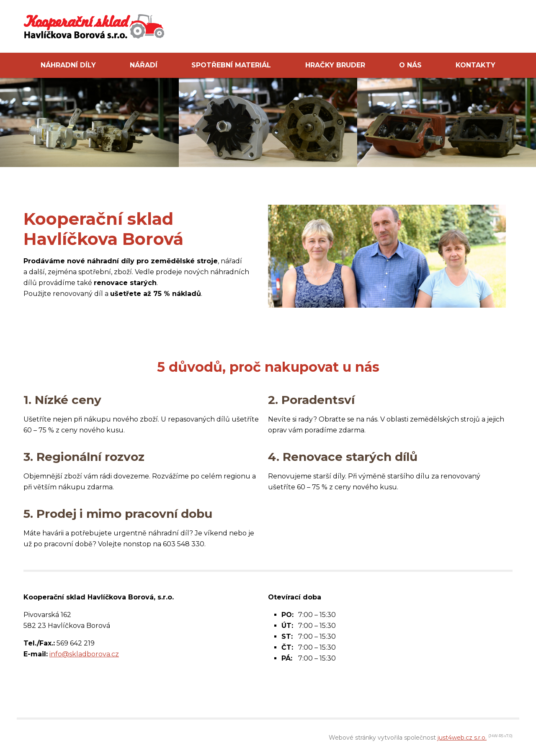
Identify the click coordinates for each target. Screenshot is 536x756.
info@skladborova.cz (84, 654)
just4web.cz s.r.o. (462, 738)
